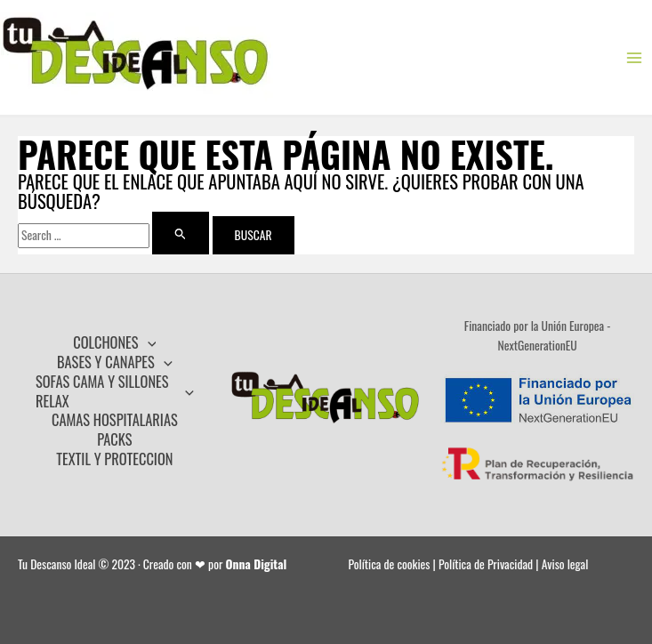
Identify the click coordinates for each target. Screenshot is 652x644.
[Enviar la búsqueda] (181, 233)
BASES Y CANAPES (115, 362)
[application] (148, 342)
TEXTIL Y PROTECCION (114, 459)
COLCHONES (114, 342)
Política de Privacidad (486, 564)
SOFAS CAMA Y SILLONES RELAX (115, 391)
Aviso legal (565, 564)
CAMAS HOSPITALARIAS (115, 420)
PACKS (114, 439)
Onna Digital (257, 564)
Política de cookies (390, 564)
